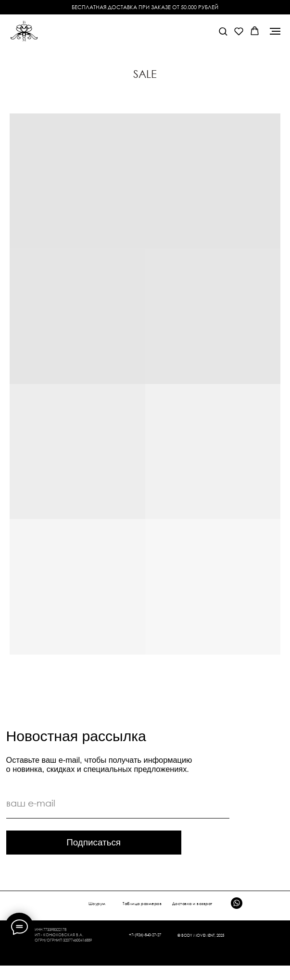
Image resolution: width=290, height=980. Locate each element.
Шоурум (97, 904)
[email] (118, 803)
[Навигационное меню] (275, 31)
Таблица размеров (142, 904)
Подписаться (94, 842)
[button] (223, 31)
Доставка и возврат (192, 904)
